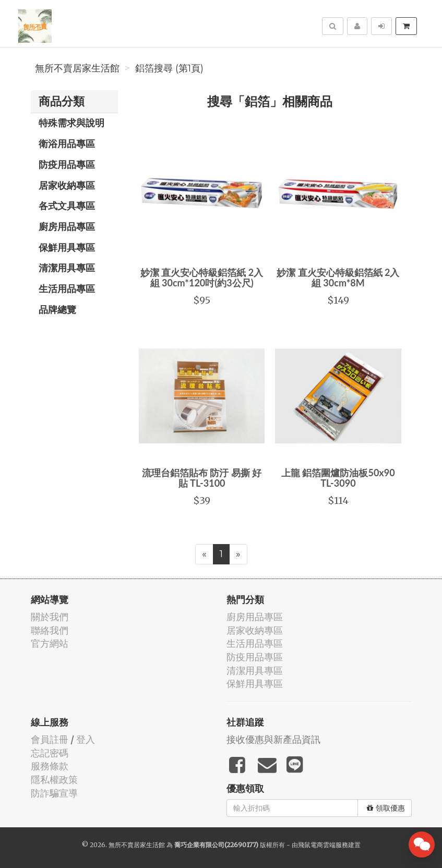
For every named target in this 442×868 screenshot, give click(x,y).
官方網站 (50, 643)
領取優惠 (386, 808)
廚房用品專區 (67, 226)
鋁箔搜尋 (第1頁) (169, 68)
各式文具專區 (67, 206)
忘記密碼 (50, 753)
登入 (86, 739)
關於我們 (50, 617)
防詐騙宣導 (54, 793)
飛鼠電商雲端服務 (323, 845)
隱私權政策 (54, 780)
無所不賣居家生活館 (77, 68)
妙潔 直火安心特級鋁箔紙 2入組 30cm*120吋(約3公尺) (202, 278)
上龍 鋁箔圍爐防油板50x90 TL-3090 (338, 478)
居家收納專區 (67, 185)
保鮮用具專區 (67, 247)
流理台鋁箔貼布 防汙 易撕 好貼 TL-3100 (202, 478)
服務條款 (50, 766)
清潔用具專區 (67, 268)
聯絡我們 (50, 630)
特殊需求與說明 (71, 123)
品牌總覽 (57, 309)
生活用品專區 (67, 288)
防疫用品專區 (67, 164)
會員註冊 (50, 739)
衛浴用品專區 (67, 143)
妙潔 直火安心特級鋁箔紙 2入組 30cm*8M (338, 278)
